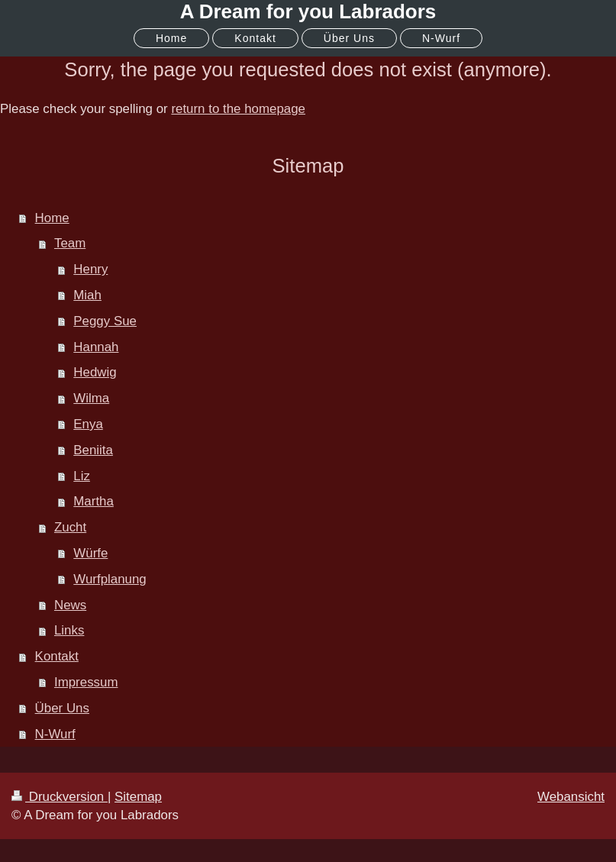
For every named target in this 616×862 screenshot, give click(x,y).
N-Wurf (55, 734)
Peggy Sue (105, 321)
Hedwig (95, 372)
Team (70, 243)
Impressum (86, 682)
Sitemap (138, 797)
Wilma (91, 398)
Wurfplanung (110, 579)
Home (52, 218)
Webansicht (571, 797)
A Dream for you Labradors (308, 11)
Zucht (70, 527)
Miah (87, 295)
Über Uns (62, 708)
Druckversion (60, 797)
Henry (90, 269)
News (70, 605)
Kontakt (57, 656)
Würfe (90, 553)
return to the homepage (238, 109)
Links (69, 630)
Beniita (93, 450)
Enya (88, 424)
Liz (82, 476)
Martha (94, 501)
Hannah (96, 347)
